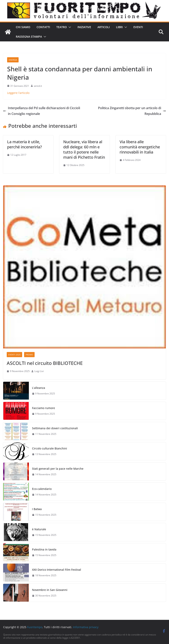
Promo (29, 355)
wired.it (38, 86)
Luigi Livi (39, 371)
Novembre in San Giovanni (50, 590)
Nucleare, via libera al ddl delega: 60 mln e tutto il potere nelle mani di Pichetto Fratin (84, 149)
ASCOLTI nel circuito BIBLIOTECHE (45, 363)
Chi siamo (23, 27)
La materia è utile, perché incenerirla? (25, 144)
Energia (13, 60)
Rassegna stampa (29, 37)
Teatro (62, 27)
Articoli (104, 27)
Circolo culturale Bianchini (50, 448)
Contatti (43, 27)
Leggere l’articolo (18, 93)
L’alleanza (39, 388)
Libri (119, 27)
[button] (69, 27)
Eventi (138, 27)
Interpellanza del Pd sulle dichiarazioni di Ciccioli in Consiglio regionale (42, 111)
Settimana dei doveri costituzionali (55, 428)
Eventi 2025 (14, 355)
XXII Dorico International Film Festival (57, 570)
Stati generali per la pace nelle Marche (58, 469)
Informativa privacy (86, 627)
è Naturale (39, 529)
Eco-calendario (42, 489)
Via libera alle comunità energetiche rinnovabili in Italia (140, 147)
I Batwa (37, 509)
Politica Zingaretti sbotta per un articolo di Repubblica (132, 111)
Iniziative (84, 27)
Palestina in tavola (44, 549)
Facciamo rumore (43, 408)
